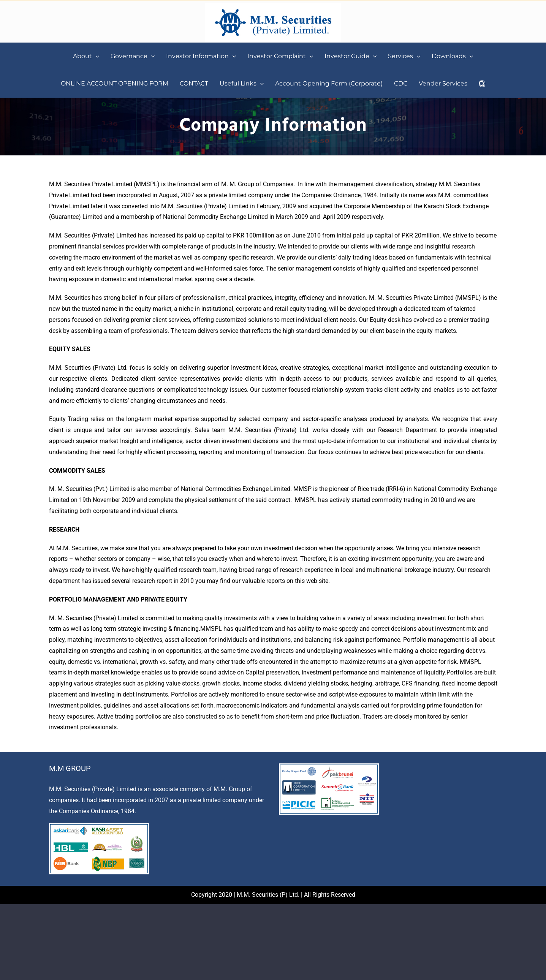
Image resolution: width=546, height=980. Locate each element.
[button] (482, 84)
